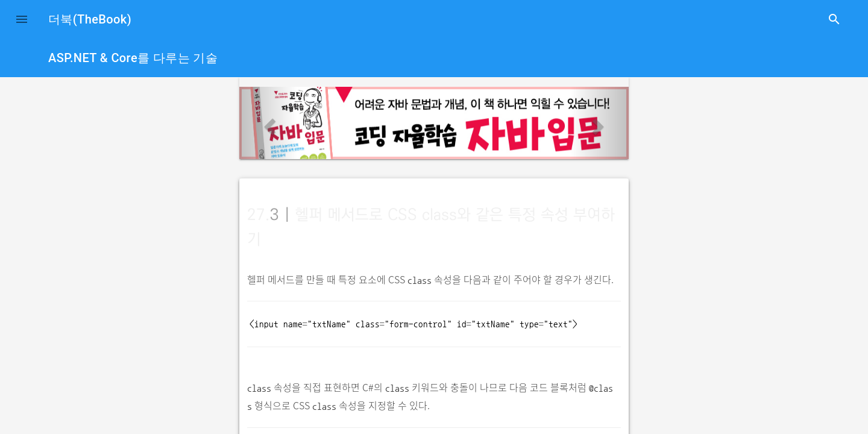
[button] (22, 19)
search (834, 19)
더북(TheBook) (90, 19)
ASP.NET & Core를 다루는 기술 (133, 58)
